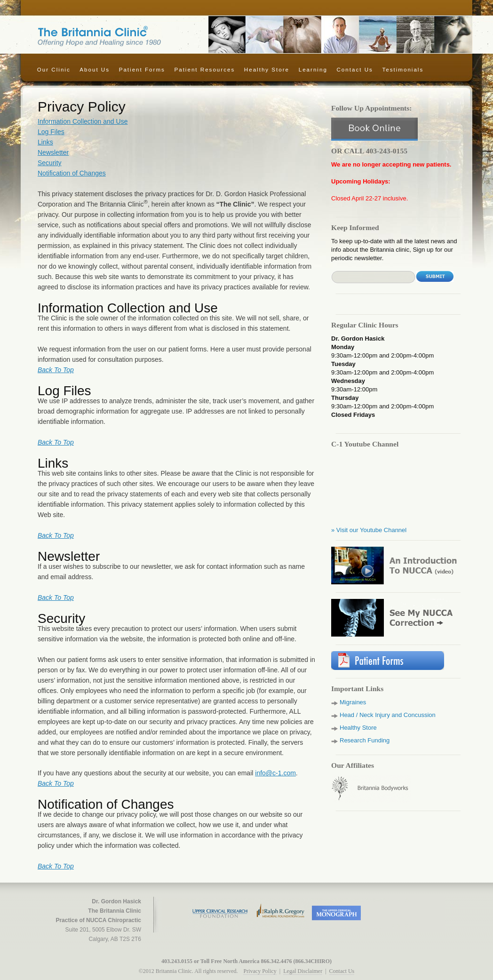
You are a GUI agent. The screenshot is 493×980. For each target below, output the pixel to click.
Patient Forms (142, 69)
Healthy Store (267, 69)
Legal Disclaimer (303, 971)
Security (50, 163)
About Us (95, 69)
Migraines (353, 702)
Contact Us (354, 69)
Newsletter (53, 152)
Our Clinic (54, 69)
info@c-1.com (275, 773)
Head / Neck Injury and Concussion (388, 715)
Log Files (51, 132)
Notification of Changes (72, 173)
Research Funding (365, 740)
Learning (313, 69)
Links (45, 142)
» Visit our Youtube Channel (369, 530)
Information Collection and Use (83, 121)
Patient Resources (204, 69)
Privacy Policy (260, 971)
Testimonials (403, 69)
